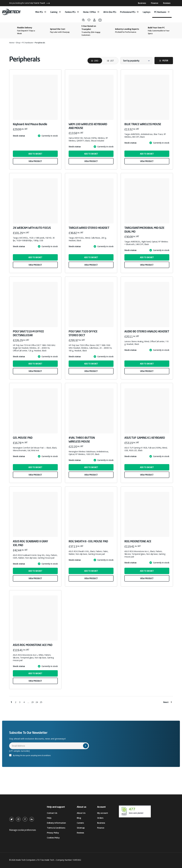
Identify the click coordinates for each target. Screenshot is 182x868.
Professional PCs (129, 12)
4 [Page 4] (24, 702)
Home (12, 43)
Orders (100, 818)
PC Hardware (162, 12)
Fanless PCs (72, 12)
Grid (96, 61)
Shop (18, 43)
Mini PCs (41, 12)
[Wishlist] (89, 20)
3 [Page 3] (20, 702)
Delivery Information (56, 823)
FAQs (49, 818)
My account (103, 813)
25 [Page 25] (41, 702)
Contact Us (52, 813)
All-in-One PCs (110, 12)
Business (142, 3)
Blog (79, 818)
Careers (80, 823)
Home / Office (91, 12)
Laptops (146, 12)
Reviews (167, 3)
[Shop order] (136, 61)
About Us (81, 813)
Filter (165, 61)
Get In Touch (40, 3)
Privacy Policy (53, 833)
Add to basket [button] (35, 154)
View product (35, 161)
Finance (154, 3)
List (109, 61)
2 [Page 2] (16, 702)
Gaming (56, 12)
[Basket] (100, 20)
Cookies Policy (53, 838)
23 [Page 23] (33, 702)
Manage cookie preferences (23, 830)
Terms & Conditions (56, 828)
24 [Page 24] (37, 702)
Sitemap (81, 828)
